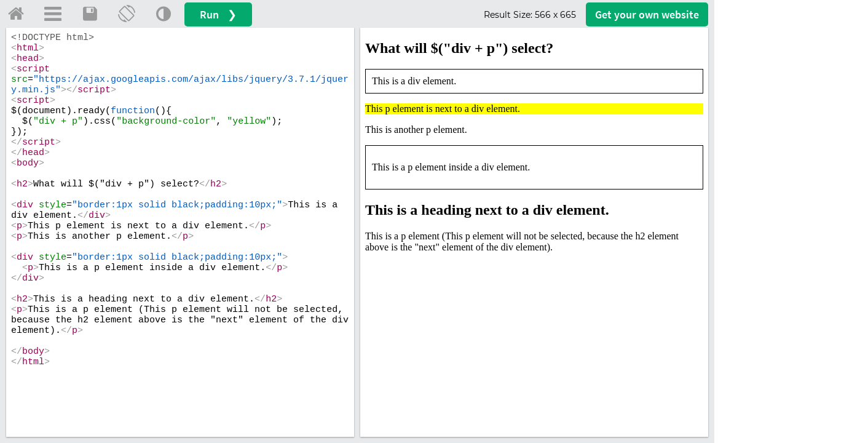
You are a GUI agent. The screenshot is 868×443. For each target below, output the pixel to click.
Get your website (647, 14)
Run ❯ (218, 14)
